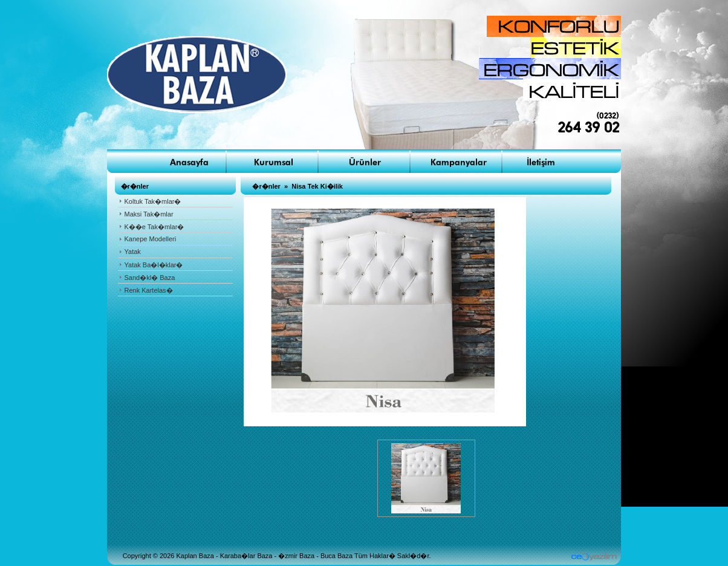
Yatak (133, 252)
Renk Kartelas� (149, 290)
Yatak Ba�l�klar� (154, 265)
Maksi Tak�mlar (149, 214)
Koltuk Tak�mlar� (153, 201)
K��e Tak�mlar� (154, 227)
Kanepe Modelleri (151, 239)
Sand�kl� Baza (150, 278)
